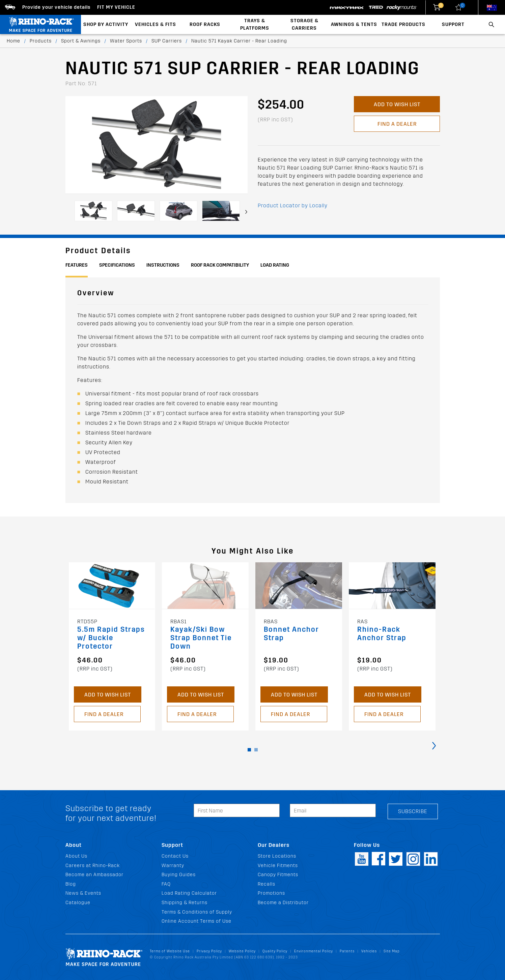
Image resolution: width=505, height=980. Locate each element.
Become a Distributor (283, 903)
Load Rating (275, 265)
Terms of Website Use (170, 951)
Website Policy (242, 951)
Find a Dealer (397, 124)
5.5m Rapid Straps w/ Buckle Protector (111, 638)
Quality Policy (275, 951)
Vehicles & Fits (156, 24)
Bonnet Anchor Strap (291, 634)
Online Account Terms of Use (197, 921)
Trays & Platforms (255, 24)
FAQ (166, 884)
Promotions (271, 893)
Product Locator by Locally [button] (293, 205)
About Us (76, 856)
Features (77, 265)
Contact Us (175, 856)
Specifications (117, 265)
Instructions (163, 265)
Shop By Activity (106, 24)
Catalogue (78, 903)
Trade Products (403, 24)
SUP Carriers (167, 41)
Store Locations (277, 856)
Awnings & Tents (354, 24)
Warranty (173, 866)
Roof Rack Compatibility (220, 265)
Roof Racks (205, 24)
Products (41, 41)
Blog (71, 884)
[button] (249, 750)
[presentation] (246, 212)
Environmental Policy (314, 951)
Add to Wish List (397, 104)
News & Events (83, 893)
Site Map (392, 951)
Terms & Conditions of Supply (197, 912)
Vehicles (369, 951)
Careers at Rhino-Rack (93, 866)
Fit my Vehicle (116, 7)
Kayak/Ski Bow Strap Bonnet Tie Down (201, 638)
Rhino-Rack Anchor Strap (382, 634)
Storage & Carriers (304, 24)
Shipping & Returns (185, 903)
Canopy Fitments (278, 875)
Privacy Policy (209, 951)
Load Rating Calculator (189, 893)
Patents (347, 951)
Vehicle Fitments (278, 866)
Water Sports (126, 41)
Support (453, 24)
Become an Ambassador (94, 875)
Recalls (266, 884)
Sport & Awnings (81, 41)
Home (13, 41)
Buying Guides (179, 875)
